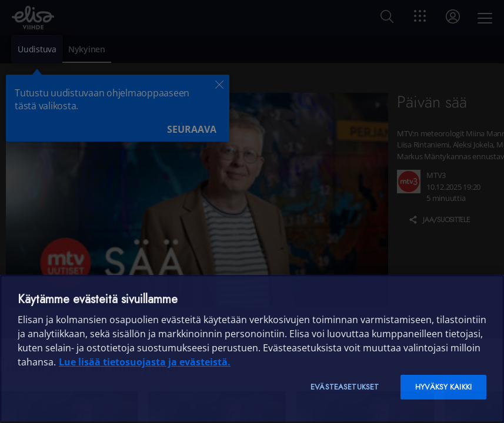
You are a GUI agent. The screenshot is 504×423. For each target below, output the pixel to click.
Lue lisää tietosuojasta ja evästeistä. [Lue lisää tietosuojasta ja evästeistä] (145, 362)
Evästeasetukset (345, 387)
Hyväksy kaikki (443, 387)
